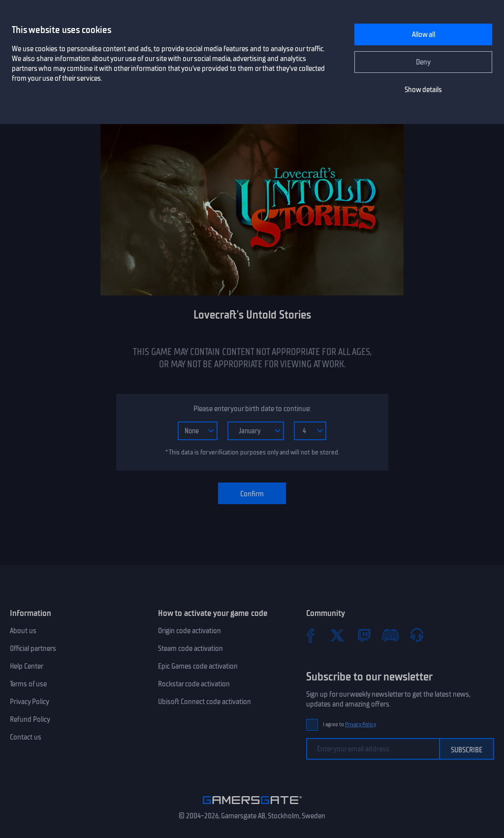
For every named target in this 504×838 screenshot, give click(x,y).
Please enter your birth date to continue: (252, 409)
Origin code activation (189, 631)
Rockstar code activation (194, 684)
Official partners (33, 648)
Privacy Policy (30, 702)
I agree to (349, 725)
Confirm (252, 494)
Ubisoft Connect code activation (205, 702)
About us (23, 631)
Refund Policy (30, 719)
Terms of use (28, 684)
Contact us (26, 737)
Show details (423, 90)
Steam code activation (190, 648)
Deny (423, 62)
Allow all (424, 34)
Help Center (27, 666)
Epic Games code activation (198, 666)
